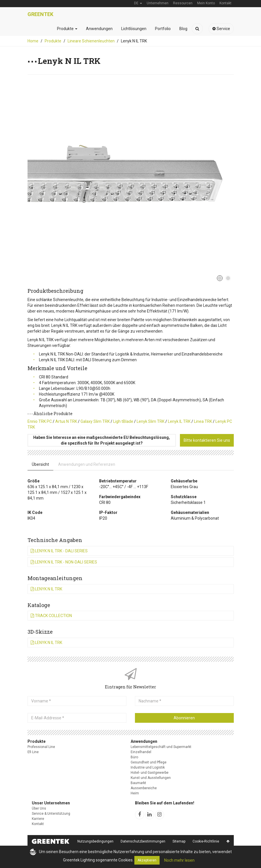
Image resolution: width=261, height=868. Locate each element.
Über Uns (39, 808)
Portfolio (163, 29)
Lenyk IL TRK (179, 421)
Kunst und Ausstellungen (151, 778)
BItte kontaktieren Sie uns (207, 440)
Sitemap (179, 841)
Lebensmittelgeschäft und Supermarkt (161, 747)
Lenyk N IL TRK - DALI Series (59, 551)
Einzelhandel (141, 752)
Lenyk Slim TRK (151, 421)
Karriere (38, 819)
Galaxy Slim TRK (95, 421)
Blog (183, 29)
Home (33, 41)
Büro (134, 757)
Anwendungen (99, 29)
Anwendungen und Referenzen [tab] (87, 464)
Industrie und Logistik (148, 767)
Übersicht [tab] (40, 464)
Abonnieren (184, 718)
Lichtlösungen (134, 29)
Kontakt (38, 824)
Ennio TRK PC (40, 421)
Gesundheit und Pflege (149, 762)
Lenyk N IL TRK (46, 589)
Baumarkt (138, 783)
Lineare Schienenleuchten (91, 41)
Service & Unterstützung (51, 814)
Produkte (67, 29)
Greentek (40, 14)
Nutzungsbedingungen (95, 841)
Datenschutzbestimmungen (143, 841)
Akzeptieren (147, 860)
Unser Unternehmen (51, 803)
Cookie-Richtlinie (206, 841)
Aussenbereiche (144, 788)
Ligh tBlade (123, 421)
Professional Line (41, 747)
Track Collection (51, 616)
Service (221, 29)
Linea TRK (203, 421)
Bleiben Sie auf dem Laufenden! (165, 803)
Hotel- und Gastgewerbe (150, 773)
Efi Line (33, 752)
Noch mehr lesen (179, 860)
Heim (135, 793)
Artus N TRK (66, 421)
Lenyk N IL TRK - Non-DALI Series (64, 562)
